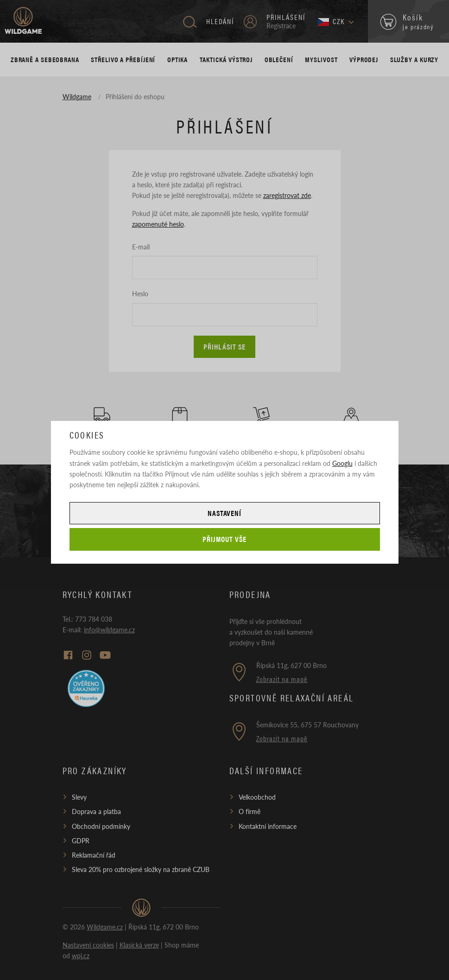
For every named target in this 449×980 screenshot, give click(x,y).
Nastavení (225, 513)
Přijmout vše (224, 539)
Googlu (342, 463)
